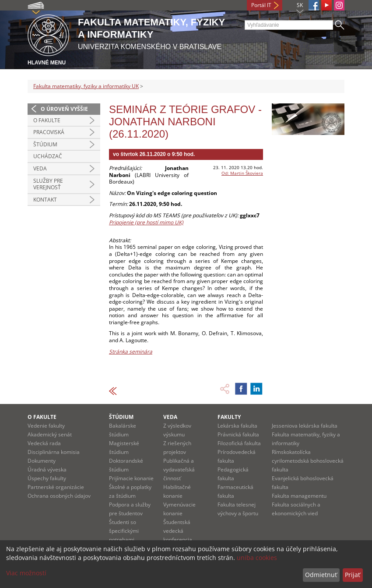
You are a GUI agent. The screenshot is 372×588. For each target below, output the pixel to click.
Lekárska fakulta (237, 426)
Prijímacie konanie (131, 478)
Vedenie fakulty (46, 426)
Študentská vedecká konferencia (178, 531)
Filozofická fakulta (239, 443)
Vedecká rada (44, 443)
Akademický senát (50, 434)
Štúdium (45, 144)
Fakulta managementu (299, 496)
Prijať (353, 575)
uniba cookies (257, 558)
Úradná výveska (47, 469)
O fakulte (47, 120)
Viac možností (26, 573)
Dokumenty (42, 461)
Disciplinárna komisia (54, 452)
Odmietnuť (321, 575)
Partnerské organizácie (56, 487)
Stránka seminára (131, 352)
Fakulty (229, 417)
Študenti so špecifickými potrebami (124, 531)
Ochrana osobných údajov (59, 496)
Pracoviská (49, 132)
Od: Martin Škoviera (242, 173)
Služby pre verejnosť (48, 184)
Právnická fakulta (238, 434)
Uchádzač (48, 156)
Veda (40, 168)
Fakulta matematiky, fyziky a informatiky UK (86, 86)
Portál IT (261, 5)
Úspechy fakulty (47, 478)
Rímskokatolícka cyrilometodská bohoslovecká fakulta (308, 461)
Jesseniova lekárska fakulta (305, 426)
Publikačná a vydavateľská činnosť (179, 469)
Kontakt (45, 200)
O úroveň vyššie (64, 109)
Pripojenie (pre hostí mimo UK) (146, 222)
